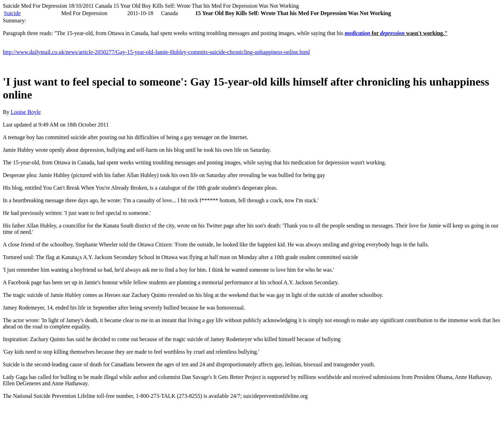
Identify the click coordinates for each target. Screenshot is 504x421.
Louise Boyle (26, 112)
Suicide (12, 13)
